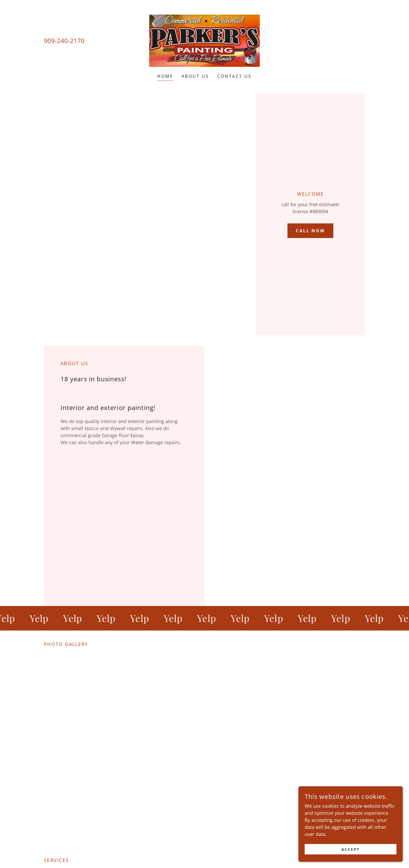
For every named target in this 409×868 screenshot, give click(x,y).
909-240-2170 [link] (64, 41)
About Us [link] (195, 76)
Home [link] (165, 76)
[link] (204, 40)
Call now (310, 231)
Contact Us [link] (234, 76)
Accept (351, 849)
